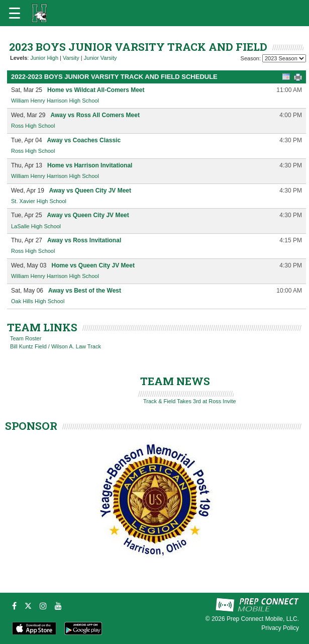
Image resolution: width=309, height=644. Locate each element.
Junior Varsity (100, 58)
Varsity (71, 58)
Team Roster (26, 338)
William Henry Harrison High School (55, 101)
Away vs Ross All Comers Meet (95, 115)
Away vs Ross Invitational (84, 240)
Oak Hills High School (38, 301)
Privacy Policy (280, 628)
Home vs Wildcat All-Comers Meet (96, 90)
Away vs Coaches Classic (84, 140)
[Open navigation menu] (15, 13)
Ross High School (33, 126)
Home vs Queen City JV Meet (93, 265)
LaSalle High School (36, 226)
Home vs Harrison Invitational (90, 165)
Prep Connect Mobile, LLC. (263, 619)
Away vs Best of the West (85, 291)
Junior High (44, 58)
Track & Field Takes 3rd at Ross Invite (190, 401)
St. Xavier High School (39, 201)
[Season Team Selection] (284, 58)
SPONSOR (31, 426)
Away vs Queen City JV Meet (90, 191)
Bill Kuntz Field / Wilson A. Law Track (56, 346)
